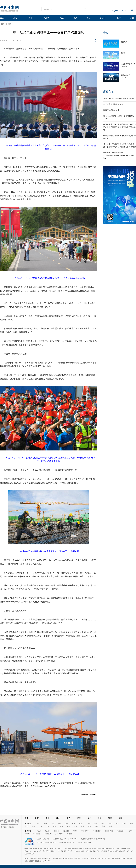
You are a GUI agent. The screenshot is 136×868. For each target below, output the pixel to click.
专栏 (75, 18)
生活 (68, 818)
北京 (38, 824)
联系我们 (12, 827)
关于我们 (4, 827)
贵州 (76, 826)
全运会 (123, 53)
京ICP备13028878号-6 (84, 842)
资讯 (30, 18)
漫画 (88, 18)
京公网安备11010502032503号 (46, 842)
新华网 (48, 831)
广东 (40, 826)
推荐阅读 (109, 91)
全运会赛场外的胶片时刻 (113, 104)
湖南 (33, 826)
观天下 (102, 18)
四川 (69, 826)
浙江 (103, 824)
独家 (110, 818)
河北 (52, 824)
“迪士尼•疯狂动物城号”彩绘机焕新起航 (119, 99)
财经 (58, 818)
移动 (124, 10)
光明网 (27, 834)
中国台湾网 (109, 831)
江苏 (96, 824)
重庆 (62, 826)
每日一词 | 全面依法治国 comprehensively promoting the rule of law (118, 155)
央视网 (75, 831)
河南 (131, 824)
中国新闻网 (48, 834)
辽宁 (66, 824)
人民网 (39, 831)
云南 (83, 826)
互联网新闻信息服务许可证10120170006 (65, 839)
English (115, 10)
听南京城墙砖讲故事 (111, 110)
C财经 (46, 18)
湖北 (26, 826)
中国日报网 (3, 24)
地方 (119, 18)
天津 (45, 824)
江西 (117, 824)
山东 (124, 824)
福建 (110, 824)
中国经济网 (97, 831)
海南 (55, 826)
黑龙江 (81, 824)
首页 (2, 18)
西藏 (90, 826)
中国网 (56, 831)
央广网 (131, 831)
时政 (15, 18)
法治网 (70, 834)
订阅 (131, 10)
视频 (62, 18)
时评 (37, 818)
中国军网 (37, 834)
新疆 (104, 826)
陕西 (97, 826)
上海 (89, 824)
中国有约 (124, 42)
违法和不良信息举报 (43, 839)
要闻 (10, 24)
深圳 (111, 826)
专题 (106, 33)
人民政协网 (59, 834)
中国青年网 (85, 831)
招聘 (120, 818)
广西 (47, 826)
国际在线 (66, 831)
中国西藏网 (121, 831)
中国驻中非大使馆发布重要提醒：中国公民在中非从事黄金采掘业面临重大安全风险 (119, 127)
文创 (132, 18)
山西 (59, 824)
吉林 (73, 824)
